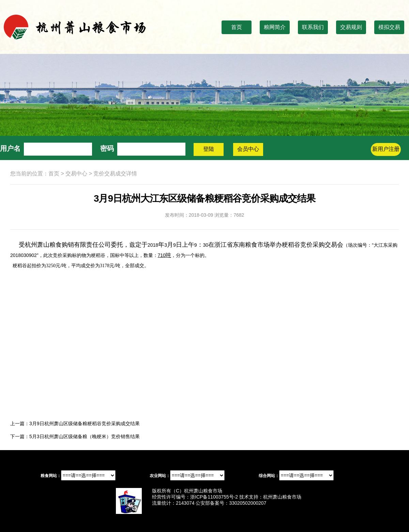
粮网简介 (275, 27)
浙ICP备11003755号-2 (214, 497)
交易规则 (351, 27)
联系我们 (313, 27)
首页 (237, 27)
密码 (107, 148)
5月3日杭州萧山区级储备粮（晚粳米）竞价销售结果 (85, 436)
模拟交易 (389, 27)
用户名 (10, 148)
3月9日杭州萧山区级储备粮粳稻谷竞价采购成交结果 (85, 423)
